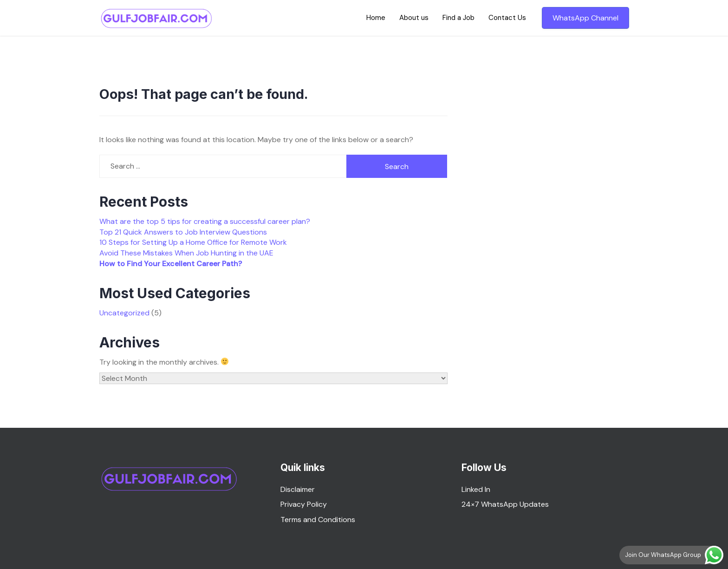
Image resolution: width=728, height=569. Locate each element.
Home (376, 18)
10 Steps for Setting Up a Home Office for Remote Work (193, 242)
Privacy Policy (304, 504)
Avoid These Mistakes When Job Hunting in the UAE (186, 253)
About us (414, 18)
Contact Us (507, 18)
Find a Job (458, 18)
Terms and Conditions (318, 520)
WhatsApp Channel (585, 18)
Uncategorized (124, 313)
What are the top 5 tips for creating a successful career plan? (205, 221)
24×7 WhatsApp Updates (505, 504)
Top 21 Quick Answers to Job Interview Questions (183, 232)
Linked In (476, 489)
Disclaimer (298, 489)
